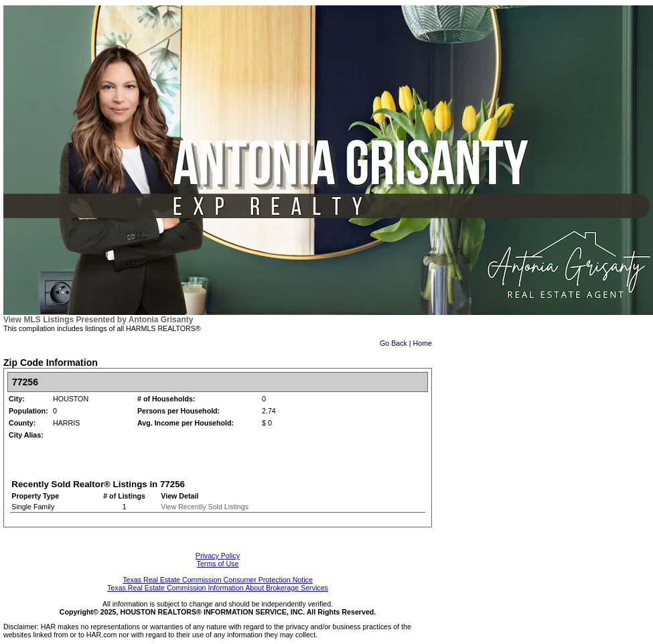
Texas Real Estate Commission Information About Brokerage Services (218, 588)
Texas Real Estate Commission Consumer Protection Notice (218, 580)
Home (423, 343)
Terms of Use (218, 564)
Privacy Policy (218, 556)
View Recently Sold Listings (205, 507)
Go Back (393, 343)
